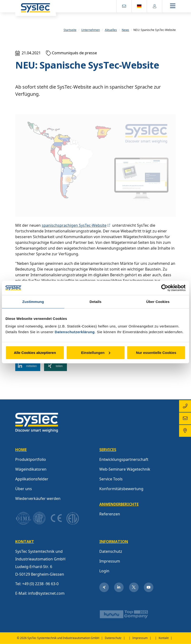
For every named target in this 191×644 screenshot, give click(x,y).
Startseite (70, 30)
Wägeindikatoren (31, 469)
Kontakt (164, 638)
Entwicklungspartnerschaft (124, 459)
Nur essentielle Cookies (156, 352)
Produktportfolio (31, 459)
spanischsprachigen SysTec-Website (74, 225)
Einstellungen (96, 352)
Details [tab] (95, 302)
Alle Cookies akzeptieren (35, 352)
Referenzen (110, 514)
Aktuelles (111, 30)
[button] (28, 366)
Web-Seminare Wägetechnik (125, 469)
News (125, 30)
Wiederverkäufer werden (38, 498)
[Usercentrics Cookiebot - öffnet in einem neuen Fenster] (165, 288)
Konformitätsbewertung (121, 489)
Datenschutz (111, 551)
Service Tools (111, 479)
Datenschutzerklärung (75, 332)
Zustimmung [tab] (33, 302)
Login (104, 571)
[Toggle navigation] (177, 6)
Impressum (110, 561)
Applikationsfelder (32, 479)
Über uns (24, 489)
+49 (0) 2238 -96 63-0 (40, 584)
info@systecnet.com (46, 593)
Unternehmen (90, 30)
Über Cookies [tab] (158, 302)
